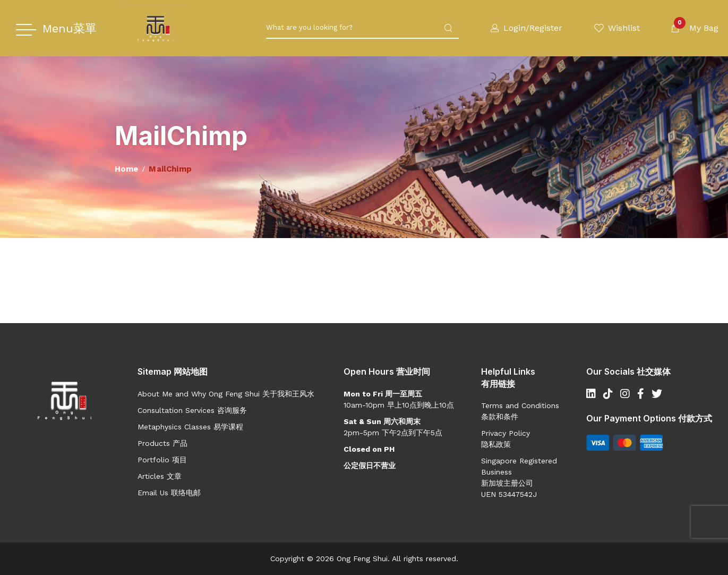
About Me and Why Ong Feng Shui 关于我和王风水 (226, 394)
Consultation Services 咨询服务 (192, 410)
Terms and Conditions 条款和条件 (520, 411)
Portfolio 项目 (162, 460)
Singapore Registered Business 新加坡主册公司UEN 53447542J (519, 477)
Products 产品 (162, 443)
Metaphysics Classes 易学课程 (190, 427)
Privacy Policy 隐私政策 (506, 439)
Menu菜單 (70, 28)
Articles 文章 (160, 476)
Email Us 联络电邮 (169, 493)
